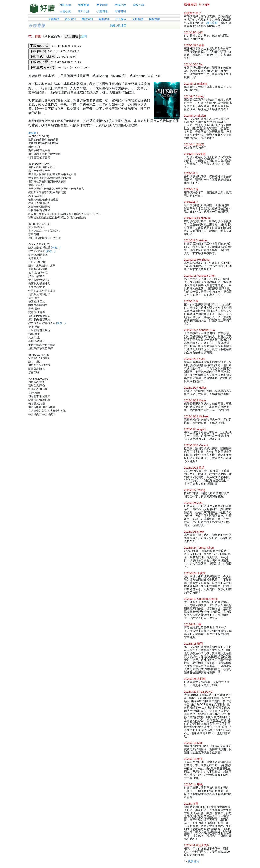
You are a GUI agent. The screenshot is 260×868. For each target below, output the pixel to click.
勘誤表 (32, 133)
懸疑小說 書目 (118, 25)
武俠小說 (120, 5)
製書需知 (104, 19)
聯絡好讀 (154, 19)
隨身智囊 (84, 5)
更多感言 (194, 861)
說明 (84, 36)
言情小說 (65, 11)
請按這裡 (212, 23)
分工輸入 (121, 19)
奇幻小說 (84, 11)
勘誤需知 (87, 19)
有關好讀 (54, 19)
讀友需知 (70, 19)
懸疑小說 (139, 5)
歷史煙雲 (102, 5)
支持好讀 (138, 19)
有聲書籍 (120, 11)
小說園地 (102, 11)
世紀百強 (65, 5)
